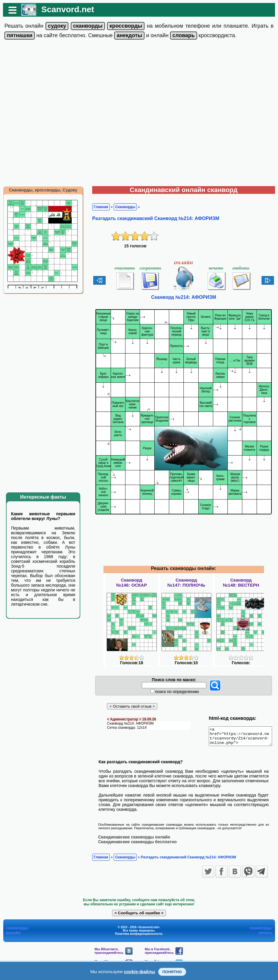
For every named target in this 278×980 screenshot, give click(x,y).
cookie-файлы (139, 972)
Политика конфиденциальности (139, 937)
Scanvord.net (65, 9)
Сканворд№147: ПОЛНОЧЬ (186, 582)
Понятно (172, 972)
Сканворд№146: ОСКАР (132, 582)
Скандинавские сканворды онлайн (131, 840)
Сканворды (122, 207)
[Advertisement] (69, 114)
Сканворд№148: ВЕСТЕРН (241, 582)
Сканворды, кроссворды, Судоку (40, 190)
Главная (98, 207)
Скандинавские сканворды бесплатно (134, 845)
